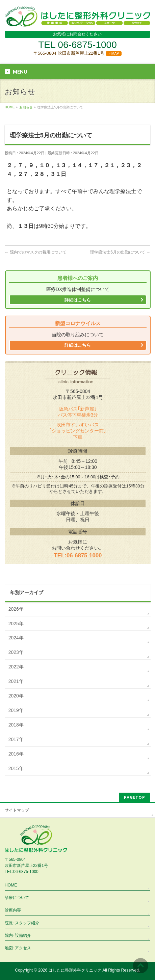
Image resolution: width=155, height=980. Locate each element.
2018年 (16, 725)
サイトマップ (17, 810)
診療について (17, 898)
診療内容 (13, 910)
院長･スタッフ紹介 (22, 923)
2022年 (16, 667)
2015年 (16, 768)
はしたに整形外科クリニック (75, 970)
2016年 (16, 754)
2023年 (16, 652)
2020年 (16, 696)
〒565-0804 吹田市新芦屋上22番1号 (78, 53)
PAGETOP (135, 797)
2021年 (16, 681)
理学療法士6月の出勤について (120, 252)
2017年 (16, 739)
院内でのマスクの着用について (36, 252)
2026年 (16, 609)
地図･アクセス (18, 948)
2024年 (16, 638)
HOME (11, 885)
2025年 (16, 624)
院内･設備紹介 (18, 935)
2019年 (16, 710)
